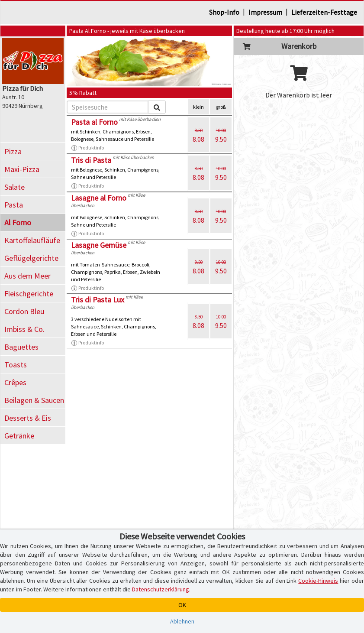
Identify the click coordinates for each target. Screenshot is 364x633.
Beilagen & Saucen (34, 400)
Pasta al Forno (94, 122)
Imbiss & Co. (24, 329)
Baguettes (21, 347)
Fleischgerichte (29, 294)
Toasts (16, 365)
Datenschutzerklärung (161, 589)
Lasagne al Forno (99, 198)
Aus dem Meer (27, 276)
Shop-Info (224, 12)
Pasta (14, 205)
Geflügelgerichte (31, 258)
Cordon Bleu (24, 311)
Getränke (19, 436)
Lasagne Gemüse (99, 245)
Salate (14, 187)
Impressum (265, 12)
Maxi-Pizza (22, 169)
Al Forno (18, 222)
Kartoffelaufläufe (32, 240)
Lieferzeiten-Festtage (324, 12)
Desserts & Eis (28, 418)
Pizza (13, 151)
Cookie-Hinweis (318, 581)
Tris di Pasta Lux (98, 300)
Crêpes (15, 382)
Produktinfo (87, 148)
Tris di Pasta (91, 160)
